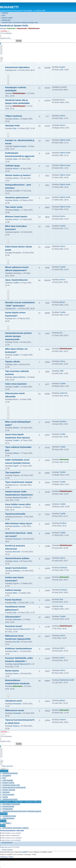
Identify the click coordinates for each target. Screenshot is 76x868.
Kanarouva (17, 539)
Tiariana (16, 726)
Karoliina (63, 421)
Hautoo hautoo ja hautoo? (18, 175)
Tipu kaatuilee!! (13, 472)
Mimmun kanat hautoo (16, 216)
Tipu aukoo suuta (14, 207)
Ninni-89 (16, 642)
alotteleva (16, 571)
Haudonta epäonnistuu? (17, 197)
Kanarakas (17, 704)
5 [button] (1, 53)
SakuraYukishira (19, 377)
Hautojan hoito (12, 125)
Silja (14, 603)
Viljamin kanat (65, 140)
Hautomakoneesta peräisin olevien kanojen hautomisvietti (18, 336)
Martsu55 (16, 552)
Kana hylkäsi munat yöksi (18, 504)
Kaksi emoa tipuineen (16, 384)
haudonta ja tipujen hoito (14, 25)
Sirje (14, 128)
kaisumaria (17, 619)
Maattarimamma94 (20, 498)
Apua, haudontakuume (16, 280)
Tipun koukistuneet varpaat (19, 482)
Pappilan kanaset (19, 146)
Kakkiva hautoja (13, 590)
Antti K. (16, 651)
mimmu (16, 119)
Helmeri (16, 428)
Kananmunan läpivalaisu (17, 67)
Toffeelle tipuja (12, 166)
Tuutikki (62, 226)
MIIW (15, 593)
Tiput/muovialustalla (15, 514)
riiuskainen (17, 507)
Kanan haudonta (13, 600)
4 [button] (1, 51)
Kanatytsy (63, 568)
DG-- (15, 309)
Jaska (15, 159)
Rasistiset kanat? (14, 626)
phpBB (24, 852)
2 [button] (1, 46)
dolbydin (16, 210)
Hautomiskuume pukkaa (17, 558)
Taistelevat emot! (14, 701)
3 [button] (1, 48)
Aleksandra (11, 28)
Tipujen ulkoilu (13, 362)
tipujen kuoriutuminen (16, 568)
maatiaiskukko (22, 28)
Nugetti (62, 67)
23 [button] (2, 58)
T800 (61, 371)
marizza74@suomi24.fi (22, 629)
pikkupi (62, 302)
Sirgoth (16, 466)
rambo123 (63, 393)
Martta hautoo (12, 671)
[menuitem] (3, 15)
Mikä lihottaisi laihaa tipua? (19, 523)
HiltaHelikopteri (34, 28)
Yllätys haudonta (14, 116)
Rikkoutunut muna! (15, 710)
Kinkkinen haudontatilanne (19, 648)
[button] (1, 36)
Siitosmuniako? (13, 617)
